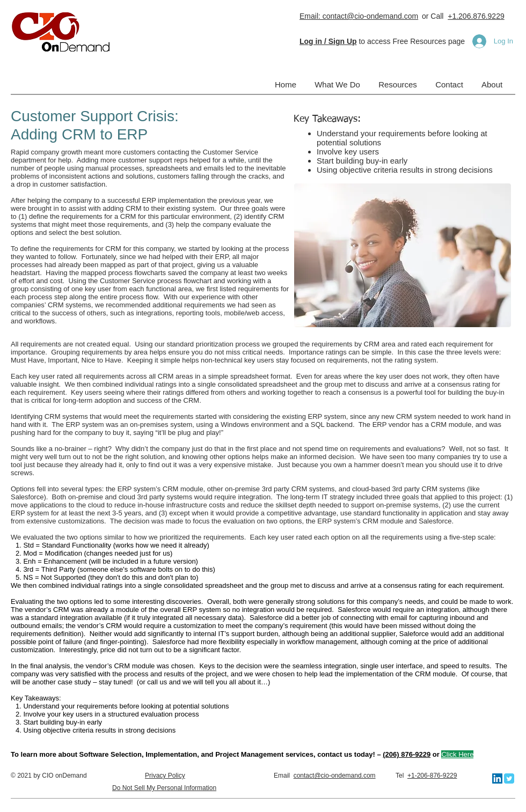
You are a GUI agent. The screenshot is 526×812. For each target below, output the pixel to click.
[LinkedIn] (497, 778)
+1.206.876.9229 (476, 16)
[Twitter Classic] (509, 778)
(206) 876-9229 (407, 754)
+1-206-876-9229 (432, 776)
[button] (328, 41)
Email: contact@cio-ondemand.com (359, 16)
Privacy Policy (165, 776)
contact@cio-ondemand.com (335, 776)
